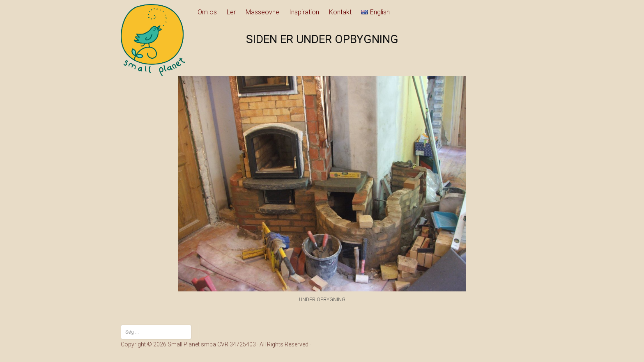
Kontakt (340, 12)
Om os (207, 12)
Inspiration (304, 12)
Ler (231, 12)
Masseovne (262, 12)
